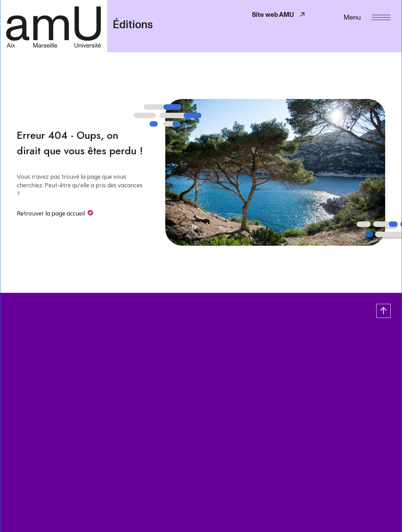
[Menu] (367, 17)
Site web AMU (279, 15)
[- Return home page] (54, 26)
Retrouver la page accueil (51, 213)
